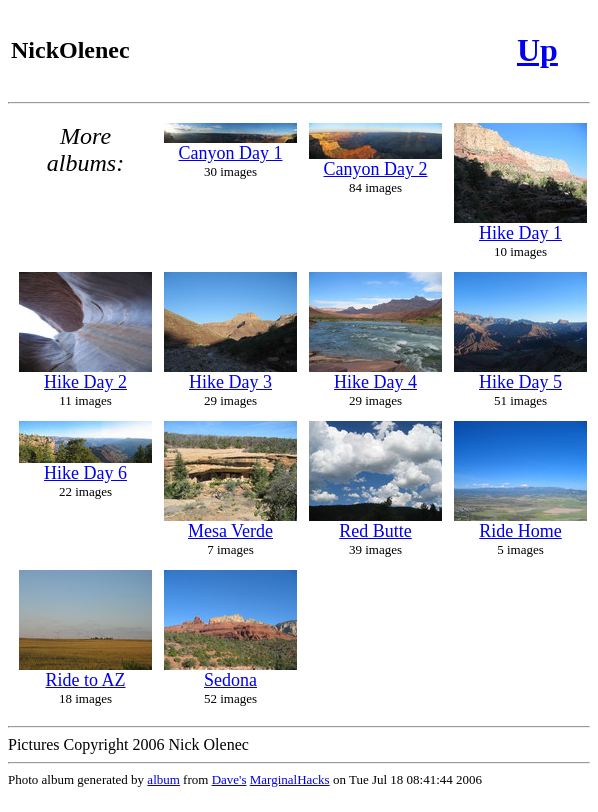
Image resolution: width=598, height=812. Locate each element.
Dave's (229, 779)
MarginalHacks (290, 779)
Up (537, 50)
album (163, 779)
